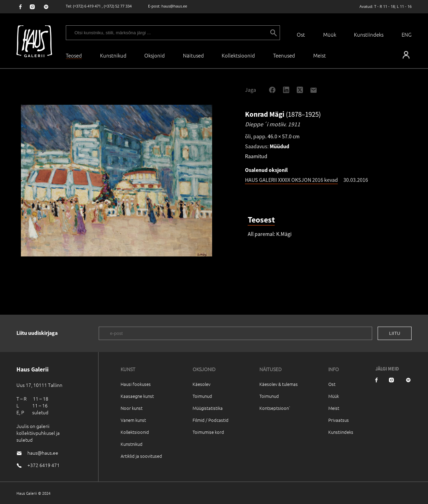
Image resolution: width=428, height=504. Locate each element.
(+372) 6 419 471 (87, 6)
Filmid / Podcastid (211, 420)
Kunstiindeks (369, 34)
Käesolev (201, 384)
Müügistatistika (208, 408)
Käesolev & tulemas (279, 384)
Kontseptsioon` (275, 408)
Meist (334, 408)
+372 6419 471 (44, 465)
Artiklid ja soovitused (141, 456)
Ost (301, 34)
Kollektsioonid (238, 55)
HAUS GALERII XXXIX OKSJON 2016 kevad (291, 180)
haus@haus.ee (174, 6)
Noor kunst (132, 408)
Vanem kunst (133, 420)
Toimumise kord (208, 432)
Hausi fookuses (136, 384)
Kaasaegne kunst (137, 396)
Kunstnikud (113, 55)
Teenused (284, 55)
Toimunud (202, 396)
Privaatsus (339, 420)
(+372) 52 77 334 (118, 6)
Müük (330, 34)
